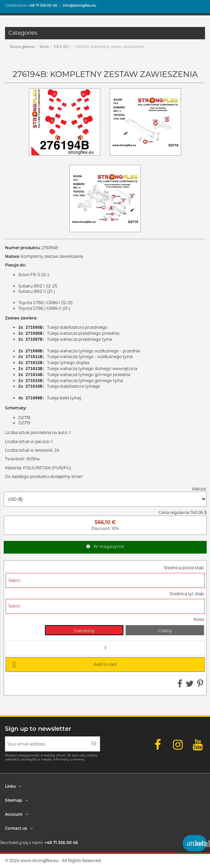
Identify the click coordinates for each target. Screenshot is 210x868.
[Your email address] (46, 744)
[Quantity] (105, 648)
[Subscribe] (94, 744)
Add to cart (63, 664)
